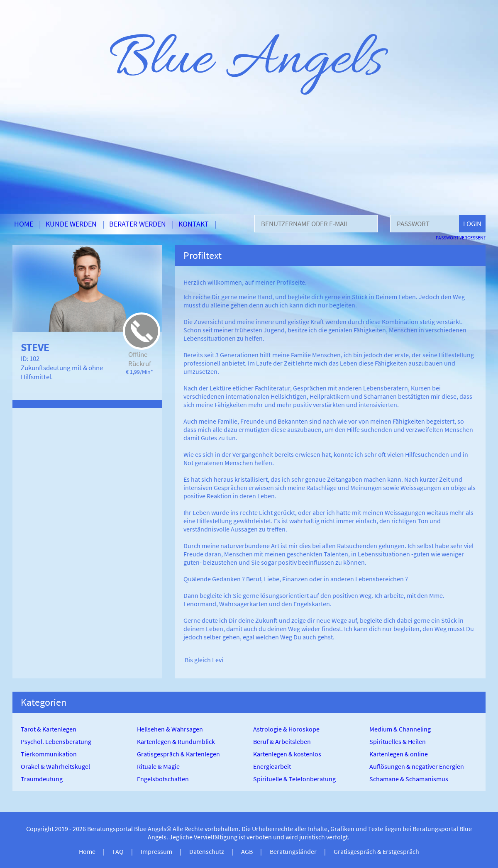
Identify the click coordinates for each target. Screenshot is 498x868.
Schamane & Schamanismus (409, 779)
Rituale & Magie (158, 766)
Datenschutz (207, 851)
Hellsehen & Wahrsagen (170, 729)
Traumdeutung (42, 779)
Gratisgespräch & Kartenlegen (178, 754)
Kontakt (194, 224)
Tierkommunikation (49, 754)
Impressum (156, 851)
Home (24, 224)
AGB (247, 851)
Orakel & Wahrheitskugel (55, 766)
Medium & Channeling (400, 729)
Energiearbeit (272, 766)
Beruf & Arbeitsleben (282, 741)
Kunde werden (71, 224)
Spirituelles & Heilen (398, 741)
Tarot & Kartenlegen (49, 729)
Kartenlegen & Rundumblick (176, 741)
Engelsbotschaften (163, 779)
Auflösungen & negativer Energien (417, 766)
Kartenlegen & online (399, 754)
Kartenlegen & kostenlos (287, 754)
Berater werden (138, 224)
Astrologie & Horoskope (286, 729)
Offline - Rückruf (140, 359)
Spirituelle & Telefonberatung (294, 779)
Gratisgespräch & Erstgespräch (376, 851)
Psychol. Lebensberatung (56, 741)
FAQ (118, 851)
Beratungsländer (293, 851)
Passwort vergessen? (461, 238)
